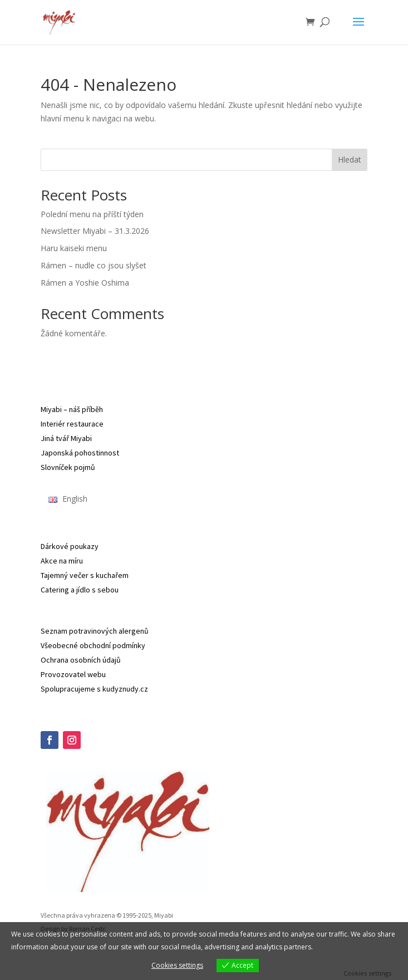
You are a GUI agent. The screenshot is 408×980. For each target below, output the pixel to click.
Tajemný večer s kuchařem (85, 575)
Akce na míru (62, 561)
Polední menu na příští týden (92, 214)
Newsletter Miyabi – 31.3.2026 (95, 231)
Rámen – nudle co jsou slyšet (94, 265)
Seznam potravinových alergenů (95, 631)
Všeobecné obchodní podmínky (93, 645)
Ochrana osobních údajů (81, 660)
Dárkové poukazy (70, 546)
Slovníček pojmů (68, 467)
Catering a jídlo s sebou (80, 590)
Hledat (350, 160)
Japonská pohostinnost (80, 453)
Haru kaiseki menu (74, 248)
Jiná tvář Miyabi (66, 438)
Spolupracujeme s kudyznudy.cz (94, 689)
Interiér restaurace (72, 424)
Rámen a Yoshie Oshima (85, 283)
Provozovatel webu (73, 674)
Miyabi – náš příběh (72, 409)
